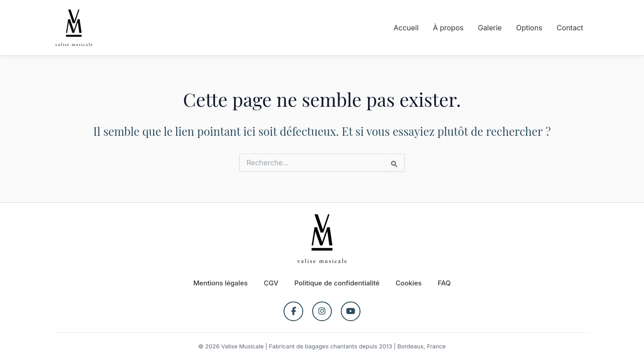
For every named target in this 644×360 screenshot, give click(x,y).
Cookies (409, 283)
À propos (448, 28)
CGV (271, 283)
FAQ (444, 283)
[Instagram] (322, 311)
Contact (570, 28)
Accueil (406, 28)
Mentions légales (220, 283)
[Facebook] (293, 311)
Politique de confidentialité (337, 283)
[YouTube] (351, 311)
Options (529, 28)
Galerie (490, 28)
